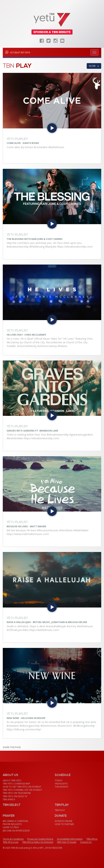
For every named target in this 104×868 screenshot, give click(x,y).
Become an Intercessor (16, 831)
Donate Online (64, 821)
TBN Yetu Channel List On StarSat (22, 790)
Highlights (61, 784)
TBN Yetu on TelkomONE (17, 793)
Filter (94, 66)
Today (59, 780)
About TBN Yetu (12, 780)
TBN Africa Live (11, 842)
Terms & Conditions (13, 839)
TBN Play (60, 810)
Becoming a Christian (15, 821)
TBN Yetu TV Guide (67, 842)
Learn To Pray (11, 827)
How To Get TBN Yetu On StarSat (22, 787)
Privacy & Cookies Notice (40, 839)
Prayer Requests (12, 824)
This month (61, 787)
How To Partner (64, 824)
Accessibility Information (70, 839)
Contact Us (86, 842)
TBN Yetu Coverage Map (16, 784)
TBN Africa (9, 799)
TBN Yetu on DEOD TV (15, 796)
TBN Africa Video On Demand (38, 842)
